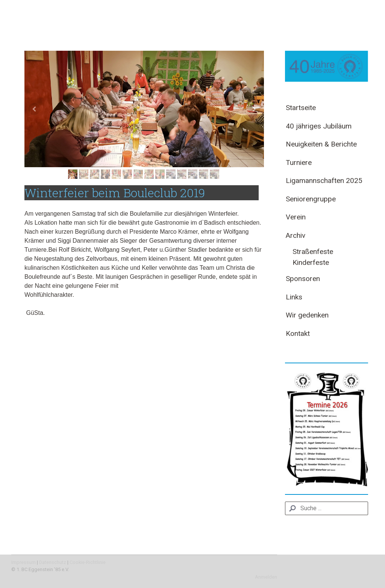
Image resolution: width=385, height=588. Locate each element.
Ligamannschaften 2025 (324, 181)
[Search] (327, 508)
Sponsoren (303, 279)
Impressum (23, 562)
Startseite (301, 108)
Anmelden (266, 577)
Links (294, 297)
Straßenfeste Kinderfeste (313, 257)
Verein (296, 217)
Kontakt (298, 333)
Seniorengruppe (311, 199)
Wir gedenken (307, 315)
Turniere (299, 162)
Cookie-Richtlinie (88, 562)
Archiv (296, 235)
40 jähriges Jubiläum (319, 126)
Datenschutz (53, 562)
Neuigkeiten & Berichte (321, 144)
